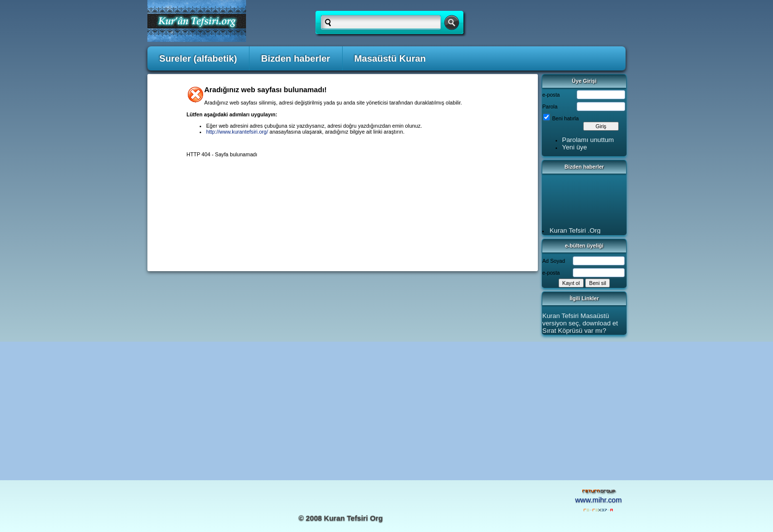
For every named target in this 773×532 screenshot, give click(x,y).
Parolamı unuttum (588, 140)
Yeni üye (575, 147)
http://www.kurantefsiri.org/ (237, 132)
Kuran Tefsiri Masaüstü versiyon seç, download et (580, 319)
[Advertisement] (386, 411)
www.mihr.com (598, 500)
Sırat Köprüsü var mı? (574, 331)
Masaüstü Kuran (390, 58)
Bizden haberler (296, 58)
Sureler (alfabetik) (198, 58)
